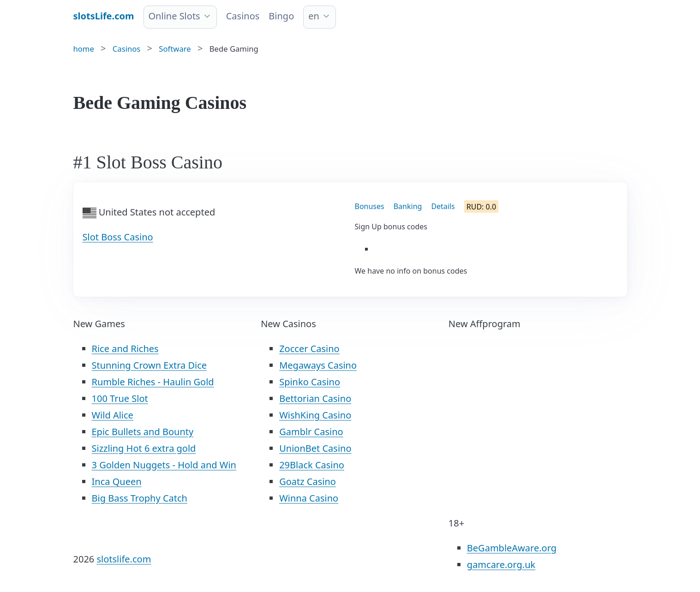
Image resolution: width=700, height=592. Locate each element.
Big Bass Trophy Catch (140, 498)
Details (443, 206)
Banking (408, 206)
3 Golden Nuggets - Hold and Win (164, 465)
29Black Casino (312, 465)
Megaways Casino (318, 365)
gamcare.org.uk (501, 565)
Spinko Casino (310, 382)
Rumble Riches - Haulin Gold (153, 382)
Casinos (243, 16)
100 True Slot (120, 398)
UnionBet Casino (315, 448)
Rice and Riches (125, 349)
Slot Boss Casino (118, 237)
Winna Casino (309, 498)
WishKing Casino (315, 415)
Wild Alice (113, 415)
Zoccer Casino (309, 349)
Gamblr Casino (311, 432)
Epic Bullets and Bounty (143, 432)
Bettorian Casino (315, 398)
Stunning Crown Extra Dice (150, 365)
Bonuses (370, 206)
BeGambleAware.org (512, 548)
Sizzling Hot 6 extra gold (144, 448)
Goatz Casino (308, 481)
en (314, 16)
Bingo (281, 16)
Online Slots (174, 16)
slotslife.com (124, 559)
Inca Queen (117, 481)
